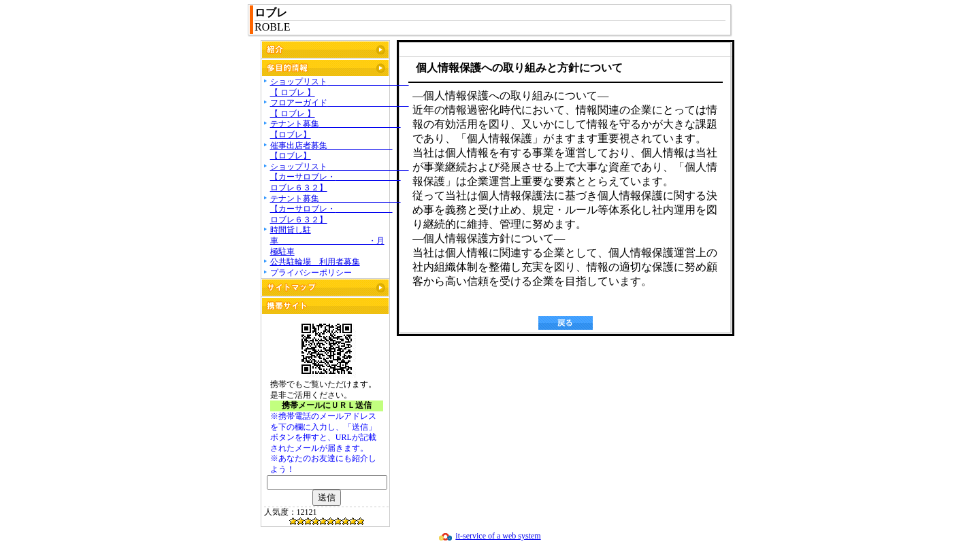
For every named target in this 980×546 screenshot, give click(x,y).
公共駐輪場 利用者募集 (315, 262)
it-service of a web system (498, 536)
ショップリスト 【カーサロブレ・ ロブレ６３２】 (340, 177)
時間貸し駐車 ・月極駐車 (327, 240)
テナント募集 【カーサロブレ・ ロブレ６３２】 (336, 209)
